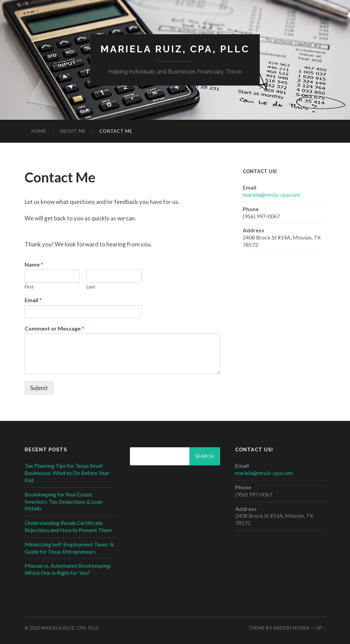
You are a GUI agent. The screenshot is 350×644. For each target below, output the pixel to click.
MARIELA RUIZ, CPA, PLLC (175, 49)
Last (91, 287)
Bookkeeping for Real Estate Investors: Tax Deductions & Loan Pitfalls (64, 501)
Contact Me (116, 131)
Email (33, 300)
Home (39, 131)
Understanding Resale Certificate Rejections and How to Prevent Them (68, 526)
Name (34, 264)
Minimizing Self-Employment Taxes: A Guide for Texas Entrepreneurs (69, 548)
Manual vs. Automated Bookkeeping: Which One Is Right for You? (68, 569)
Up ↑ (321, 628)
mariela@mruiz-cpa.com (271, 195)
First (29, 287)
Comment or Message (54, 328)
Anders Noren (291, 628)
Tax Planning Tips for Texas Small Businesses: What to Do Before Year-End (68, 473)
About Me (73, 131)
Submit (39, 388)
